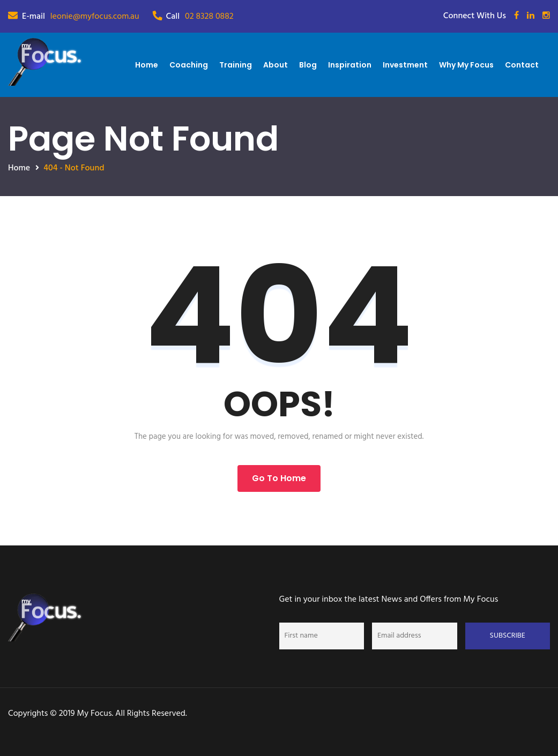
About (276, 65)
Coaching (189, 65)
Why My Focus (466, 65)
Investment (405, 65)
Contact (522, 65)
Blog (308, 65)
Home (147, 65)
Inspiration (350, 65)
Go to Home (279, 478)
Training (236, 65)
